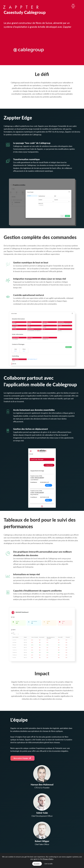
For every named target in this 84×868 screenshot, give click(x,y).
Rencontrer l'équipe (22, 758)
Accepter (37, 864)
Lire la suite (49, 864)
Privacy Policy (48, 859)
